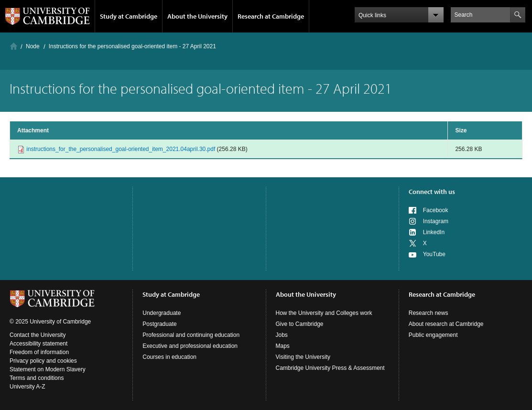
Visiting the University (303, 357)
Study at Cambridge (129, 16)
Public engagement (433, 335)
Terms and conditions (37, 378)
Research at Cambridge (271, 16)
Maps (283, 346)
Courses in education (169, 357)
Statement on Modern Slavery (48, 369)
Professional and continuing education (191, 335)
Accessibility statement (38, 344)
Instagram (436, 221)
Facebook (436, 210)
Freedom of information (39, 352)
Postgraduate (159, 324)
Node (33, 46)
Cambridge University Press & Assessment (330, 368)
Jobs (282, 335)
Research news (429, 313)
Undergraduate (162, 313)
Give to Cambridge (300, 324)
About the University (197, 16)
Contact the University (38, 335)
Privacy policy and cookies (43, 361)
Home (14, 46)
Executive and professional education (190, 346)
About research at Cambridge (446, 324)
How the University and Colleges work (324, 313)
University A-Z (27, 387)
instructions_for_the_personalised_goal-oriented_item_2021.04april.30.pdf (121, 149)
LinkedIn (434, 232)
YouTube (434, 254)
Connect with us (432, 192)
